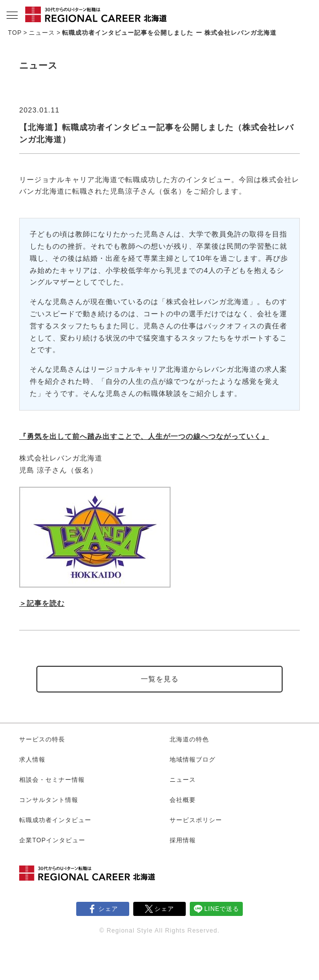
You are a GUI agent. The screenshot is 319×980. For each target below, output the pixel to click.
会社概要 (183, 800)
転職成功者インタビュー (55, 820)
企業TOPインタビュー (52, 840)
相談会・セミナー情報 (52, 780)
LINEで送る (222, 909)
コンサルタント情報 (49, 800)
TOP (15, 33)
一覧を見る (160, 679)
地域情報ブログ (193, 760)
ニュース (42, 33)
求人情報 (32, 760)
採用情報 (183, 840)
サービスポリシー (196, 820)
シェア (108, 909)
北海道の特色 (189, 739)
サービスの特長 (42, 739)
